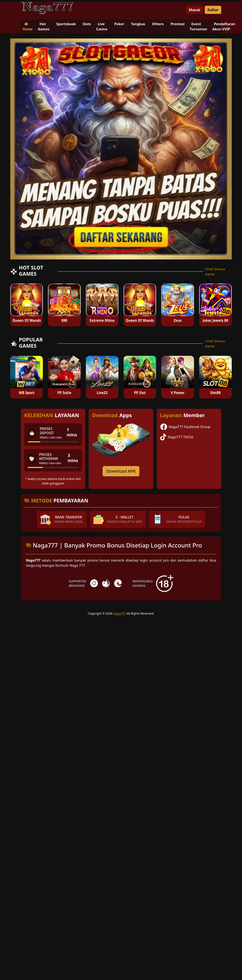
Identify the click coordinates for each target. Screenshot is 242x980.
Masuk (195, 10)
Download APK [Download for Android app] (121, 471)
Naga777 (120, 613)
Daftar (213, 10)
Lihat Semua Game (215, 272)
